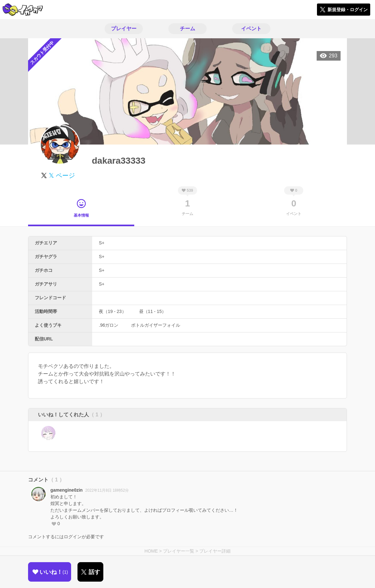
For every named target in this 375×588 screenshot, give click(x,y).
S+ (102, 243)
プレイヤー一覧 (179, 551)
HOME (151, 551)
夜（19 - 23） (113, 311)
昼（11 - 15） (153, 311)
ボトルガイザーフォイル (156, 325)
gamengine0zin (66, 490)
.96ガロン (109, 325)
